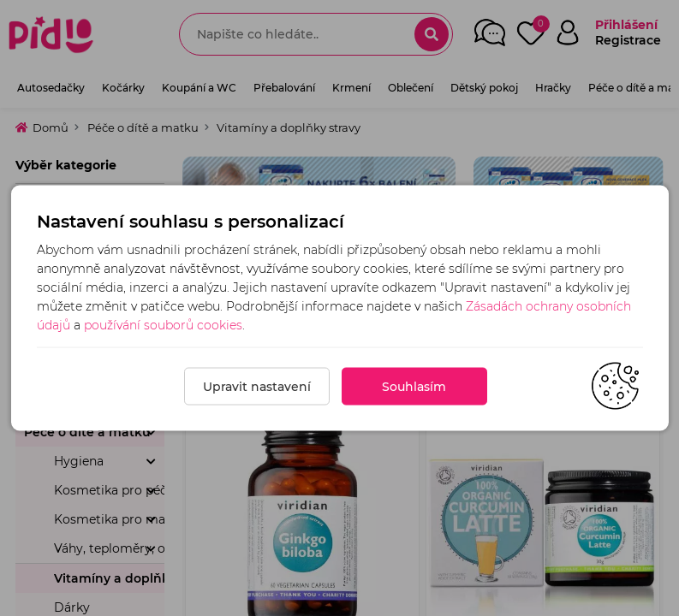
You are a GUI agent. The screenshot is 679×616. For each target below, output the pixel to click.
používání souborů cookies (163, 325)
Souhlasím (414, 387)
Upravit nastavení (257, 387)
